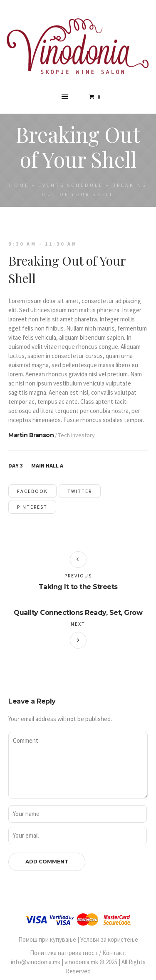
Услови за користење (109, 939)
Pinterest (32, 507)
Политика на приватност (64, 953)
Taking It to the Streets (78, 587)
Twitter (80, 491)
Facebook (32, 491)
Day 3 (16, 465)
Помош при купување (47, 939)
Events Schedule (71, 185)
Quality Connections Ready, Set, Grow (78, 613)
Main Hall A (47, 465)
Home (19, 185)
